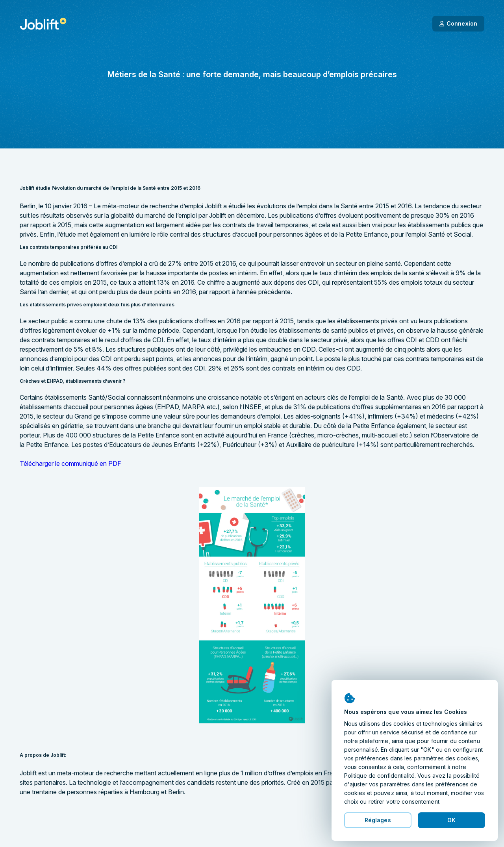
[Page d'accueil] (43, 24)
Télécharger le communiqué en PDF (70, 463)
